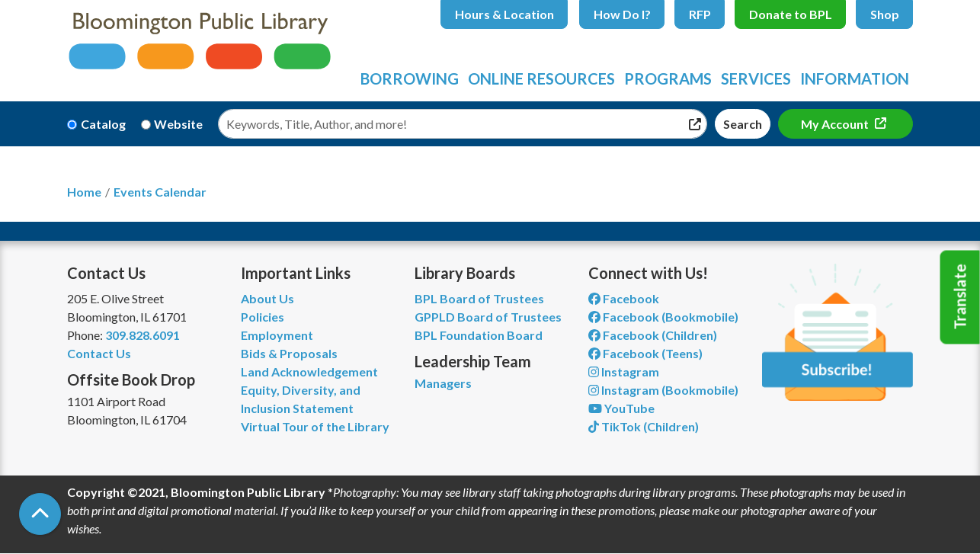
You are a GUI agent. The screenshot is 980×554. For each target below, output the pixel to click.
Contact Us (99, 353)
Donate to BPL (791, 14)
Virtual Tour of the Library (315, 426)
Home (84, 192)
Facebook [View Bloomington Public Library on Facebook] (624, 298)
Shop (885, 14)
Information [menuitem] (855, 78)
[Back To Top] (40, 514)
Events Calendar (160, 192)
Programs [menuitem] (668, 78)
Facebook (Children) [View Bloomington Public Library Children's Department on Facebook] (653, 335)
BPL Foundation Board (479, 335)
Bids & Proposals (289, 353)
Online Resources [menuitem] (541, 78)
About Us (267, 298)
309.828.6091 (143, 335)
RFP (700, 14)
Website (178, 124)
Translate (960, 297)
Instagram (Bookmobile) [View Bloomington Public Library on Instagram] (663, 390)
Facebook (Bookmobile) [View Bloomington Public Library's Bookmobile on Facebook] (663, 317)
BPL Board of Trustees (479, 298)
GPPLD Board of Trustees (488, 317)
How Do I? (622, 14)
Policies (263, 317)
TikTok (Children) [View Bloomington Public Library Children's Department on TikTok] (644, 426)
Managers (443, 383)
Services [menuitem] (756, 78)
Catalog (103, 124)
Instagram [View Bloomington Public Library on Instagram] (624, 371)
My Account (836, 124)
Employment (277, 335)
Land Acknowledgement (309, 371)
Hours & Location (504, 14)
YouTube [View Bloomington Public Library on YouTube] (621, 408)
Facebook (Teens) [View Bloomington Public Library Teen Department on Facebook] (645, 353)
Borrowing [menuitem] (410, 78)
